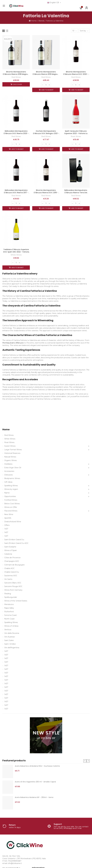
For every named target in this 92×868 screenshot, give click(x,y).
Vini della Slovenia (12, 633)
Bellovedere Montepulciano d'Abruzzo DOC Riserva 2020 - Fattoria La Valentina (16, 133)
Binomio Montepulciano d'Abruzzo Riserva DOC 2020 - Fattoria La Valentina (76, 74)
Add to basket (47, 90)
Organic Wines (10, 460)
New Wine (9, 514)
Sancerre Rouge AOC (13, 586)
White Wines (16, 255)
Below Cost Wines (12, 504)
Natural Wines (10, 457)
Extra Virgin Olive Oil (13, 468)
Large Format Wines (13, 450)
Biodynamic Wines (12, 478)
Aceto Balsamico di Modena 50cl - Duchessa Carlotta (37, 766)
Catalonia (8, 554)
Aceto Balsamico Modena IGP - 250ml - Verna (34, 797)
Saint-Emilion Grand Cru (14, 540)
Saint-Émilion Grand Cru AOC (16, 543)
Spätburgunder (11, 597)
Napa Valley (9, 608)
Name (7, 493)
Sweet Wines (10, 446)
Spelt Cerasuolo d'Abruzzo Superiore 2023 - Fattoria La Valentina (76, 133)
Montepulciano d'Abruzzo (13, 343)
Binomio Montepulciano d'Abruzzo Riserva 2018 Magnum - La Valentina (16, 74)
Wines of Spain (11, 550)
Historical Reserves (12, 453)
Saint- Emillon (10, 644)
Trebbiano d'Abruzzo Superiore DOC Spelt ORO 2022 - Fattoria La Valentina (16, 252)
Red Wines (16, 77)
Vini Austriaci (10, 637)
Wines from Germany (13, 590)
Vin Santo (8, 579)
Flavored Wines (11, 511)
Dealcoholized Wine (13, 522)
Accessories (9, 471)
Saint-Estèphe (10, 547)
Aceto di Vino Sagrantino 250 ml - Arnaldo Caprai (35, 782)
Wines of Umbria (11, 626)
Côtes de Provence (12, 558)
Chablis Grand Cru (12, 572)
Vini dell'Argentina (12, 648)
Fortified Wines (11, 500)
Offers (7, 525)
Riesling (8, 594)
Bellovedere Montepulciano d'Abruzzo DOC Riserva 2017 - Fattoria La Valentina (16, 193)
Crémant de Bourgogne (14, 565)
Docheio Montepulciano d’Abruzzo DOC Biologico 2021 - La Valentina (46, 133)
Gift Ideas (8, 482)
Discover (17, 84)
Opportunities (10, 496)
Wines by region (11, 489)
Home (6, 430)
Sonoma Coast (10, 615)
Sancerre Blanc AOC (13, 583)
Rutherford (9, 612)
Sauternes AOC (11, 576)
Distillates (8, 464)
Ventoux (8, 630)
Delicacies (9, 475)
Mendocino (9, 604)
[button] (85, 761)
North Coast (9, 619)
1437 (6, 529)
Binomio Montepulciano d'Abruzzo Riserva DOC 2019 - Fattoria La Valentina (46, 193)
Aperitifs (8, 518)
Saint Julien (9, 640)
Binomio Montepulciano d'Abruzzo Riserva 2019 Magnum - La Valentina (46, 74)
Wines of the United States (16, 601)
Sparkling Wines (11, 486)
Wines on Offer (11, 507)
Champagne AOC (12, 561)
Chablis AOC (9, 568)
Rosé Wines (76, 136)
